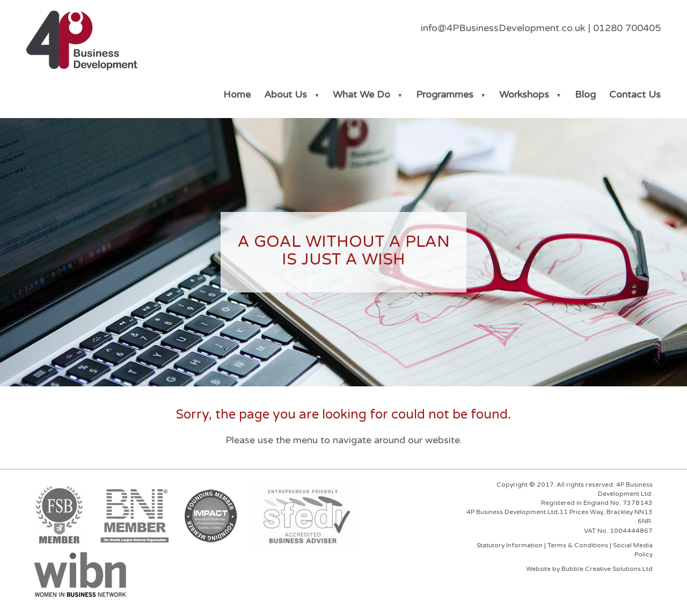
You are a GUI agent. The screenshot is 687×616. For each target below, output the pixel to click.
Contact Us (635, 94)
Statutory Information (510, 545)
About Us (286, 94)
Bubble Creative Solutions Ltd (607, 569)
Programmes (445, 94)
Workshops (524, 94)
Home (237, 94)
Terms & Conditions (578, 545)
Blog (585, 94)
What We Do (361, 94)
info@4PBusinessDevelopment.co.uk (503, 28)
